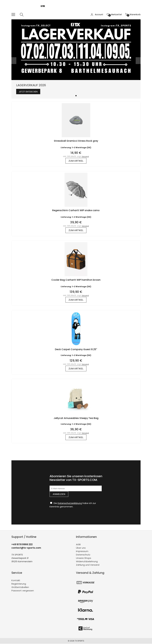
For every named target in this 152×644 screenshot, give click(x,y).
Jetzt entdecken (30, 92)
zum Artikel (76, 161)
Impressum (82, 552)
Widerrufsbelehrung (87, 562)
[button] (76, 96)
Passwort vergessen (23, 591)
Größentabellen (20, 587)
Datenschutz (83, 555)
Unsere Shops (84, 558)
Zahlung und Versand (88, 565)
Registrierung (19, 584)
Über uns (81, 548)
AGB (78, 545)
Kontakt (16, 581)
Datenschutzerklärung (70, 504)
